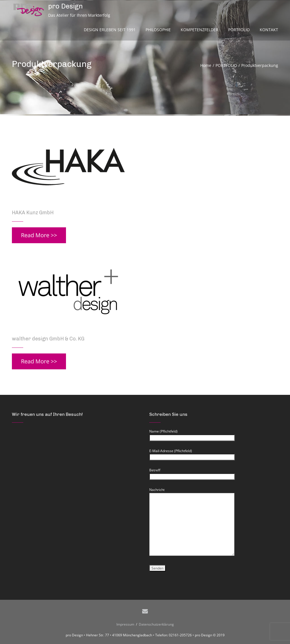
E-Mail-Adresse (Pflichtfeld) (192, 454)
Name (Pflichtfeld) (192, 435)
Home (206, 65)
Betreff (192, 473)
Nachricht (192, 493)
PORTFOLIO (226, 65)
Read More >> (39, 235)
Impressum (126, 624)
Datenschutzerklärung (155, 624)
